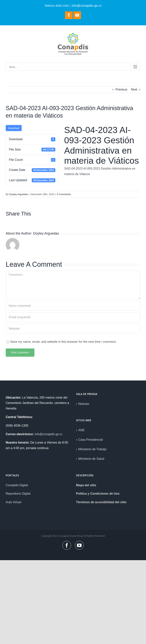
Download (14, 128)
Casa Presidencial (91, 440)
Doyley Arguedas (19, 194)
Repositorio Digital (18, 494)
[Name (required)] (73, 306)
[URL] (73, 329)
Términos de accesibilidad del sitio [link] (101, 502)
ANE (81, 430)
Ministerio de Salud (91, 459)
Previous (121, 89)
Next (134, 89)
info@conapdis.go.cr (87, 6)
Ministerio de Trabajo (92, 449)
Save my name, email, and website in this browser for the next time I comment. (63, 342)
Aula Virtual (13, 502)
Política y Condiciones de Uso (98, 494)
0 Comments (64, 194)
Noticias (84, 404)
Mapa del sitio (86, 485)
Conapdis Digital (17, 485)
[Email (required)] (73, 317)
